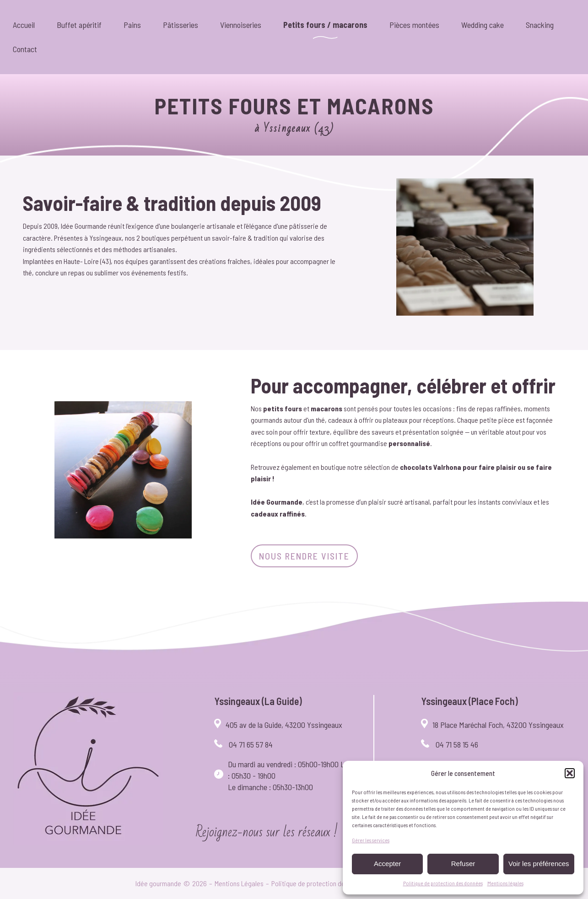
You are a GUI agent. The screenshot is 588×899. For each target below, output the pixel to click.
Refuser (463, 864)
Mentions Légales (239, 883)
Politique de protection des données (443, 883)
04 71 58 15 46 (457, 744)
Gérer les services (371, 840)
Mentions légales (505, 883)
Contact (25, 49)
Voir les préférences (539, 864)
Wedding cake (483, 25)
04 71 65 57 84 (251, 744)
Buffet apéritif (79, 25)
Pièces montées (414, 25)
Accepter (387, 864)
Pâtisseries (181, 25)
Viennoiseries (241, 25)
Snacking (540, 25)
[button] (570, 773)
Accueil (24, 25)
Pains (132, 25)
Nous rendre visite (304, 556)
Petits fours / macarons (325, 25)
